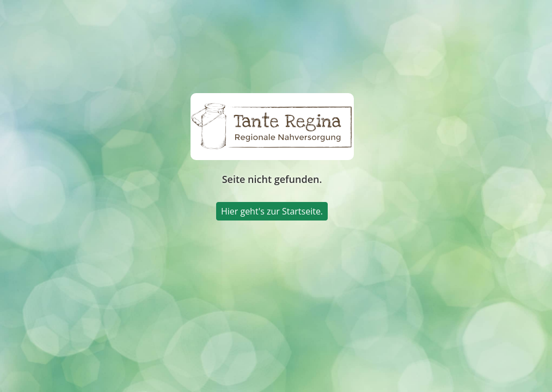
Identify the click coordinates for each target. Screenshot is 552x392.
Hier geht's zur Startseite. (272, 211)
